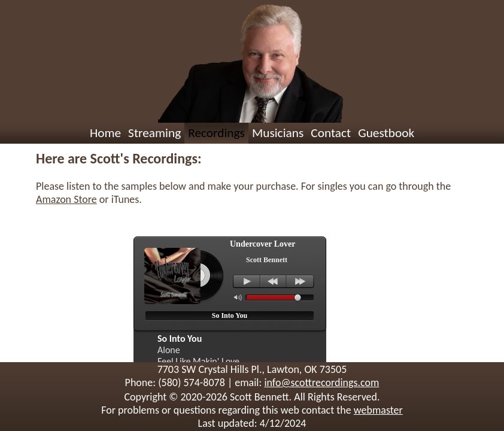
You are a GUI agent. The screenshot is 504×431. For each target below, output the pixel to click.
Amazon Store (66, 199)
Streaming (154, 133)
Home (105, 133)
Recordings (216, 133)
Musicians (278, 133)
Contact (331, 133)
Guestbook (386, 133)
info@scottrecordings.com (321, 383)
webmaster (378, 410)
